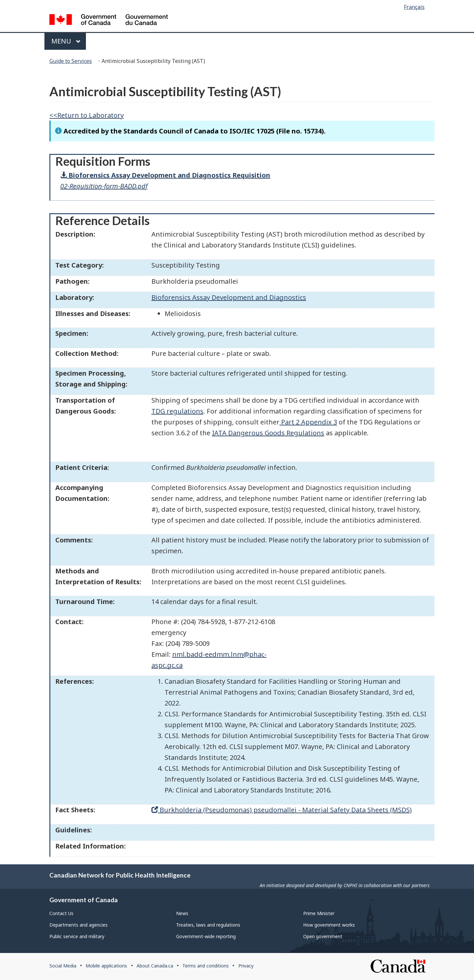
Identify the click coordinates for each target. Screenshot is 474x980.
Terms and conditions (206, 966)
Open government (323, 936)
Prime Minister (319, 913)
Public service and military (77, 936)
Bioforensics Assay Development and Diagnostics (229, 297)
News (182, 913)
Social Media (63, 966)
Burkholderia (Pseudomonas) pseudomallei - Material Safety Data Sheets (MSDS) (282, 810)
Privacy (246, 966)
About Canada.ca (155, 966)
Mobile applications (106, 966)
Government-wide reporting (206, 936)
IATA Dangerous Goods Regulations (268, 433)
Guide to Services (71, 61)
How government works (329, 925)
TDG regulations (177, 411)
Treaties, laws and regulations (208, 925)
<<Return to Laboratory (87, 115)
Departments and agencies (79, 925)
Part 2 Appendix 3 (308, 422)
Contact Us (61, 913)
